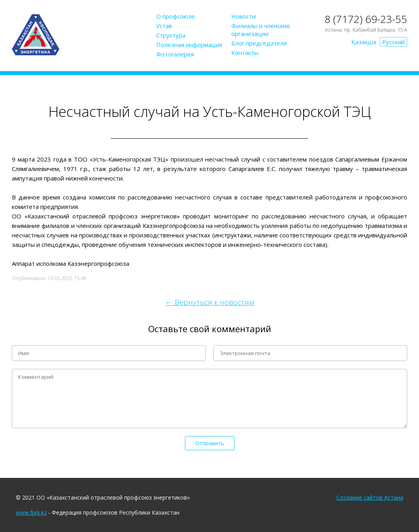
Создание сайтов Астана (370, 497)
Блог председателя (259, 43)
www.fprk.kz (31, 512)
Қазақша (364, 42)
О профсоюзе (176, 16)
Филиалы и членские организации (261, 30)
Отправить (210, 443)
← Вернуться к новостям (210, 302)
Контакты (245, 53)
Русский (394, 42)
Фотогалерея (175, 54)
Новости (243, 16)
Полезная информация (189, 45)
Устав (164, 26)
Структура (171, 35)
